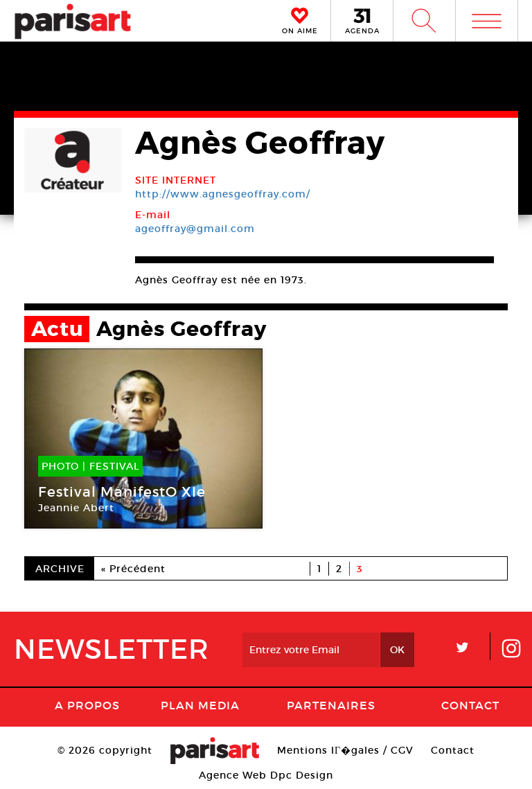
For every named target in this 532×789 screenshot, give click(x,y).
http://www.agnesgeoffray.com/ (223, 194)
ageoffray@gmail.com (195, 229)
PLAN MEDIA (200, 705)
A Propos (87, 705)
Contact (470, 705)
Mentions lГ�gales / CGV (345, 750)
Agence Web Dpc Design (266, 775)
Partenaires (331, 705)
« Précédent (133, 569)
